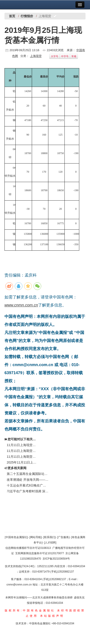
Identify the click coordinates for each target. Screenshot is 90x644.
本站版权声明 (52, 616)
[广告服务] (63, 537)
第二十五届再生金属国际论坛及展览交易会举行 (28, 474)
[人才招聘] (50, 543)
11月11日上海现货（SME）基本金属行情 (22, 445)
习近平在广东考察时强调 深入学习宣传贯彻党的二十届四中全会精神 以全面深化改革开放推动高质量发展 (28, 491)
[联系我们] (49, 537)
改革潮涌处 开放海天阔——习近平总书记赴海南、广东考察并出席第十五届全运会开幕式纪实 (28, 480)
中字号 (65, 56)
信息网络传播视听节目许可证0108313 (28, 548)
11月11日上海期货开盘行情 (22, 457)
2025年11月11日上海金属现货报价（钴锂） (22, 462)
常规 (74, 56)
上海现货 (36, 56)
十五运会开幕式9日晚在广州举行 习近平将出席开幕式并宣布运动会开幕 (28, 485)
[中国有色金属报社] (16, 537)
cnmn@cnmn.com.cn (19, 585)
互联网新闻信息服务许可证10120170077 (40, 553)
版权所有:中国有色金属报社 (30, 610)
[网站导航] (35, 537)
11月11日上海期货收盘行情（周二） (22, 451)
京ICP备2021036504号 (56, 559)
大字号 (55, 56)
